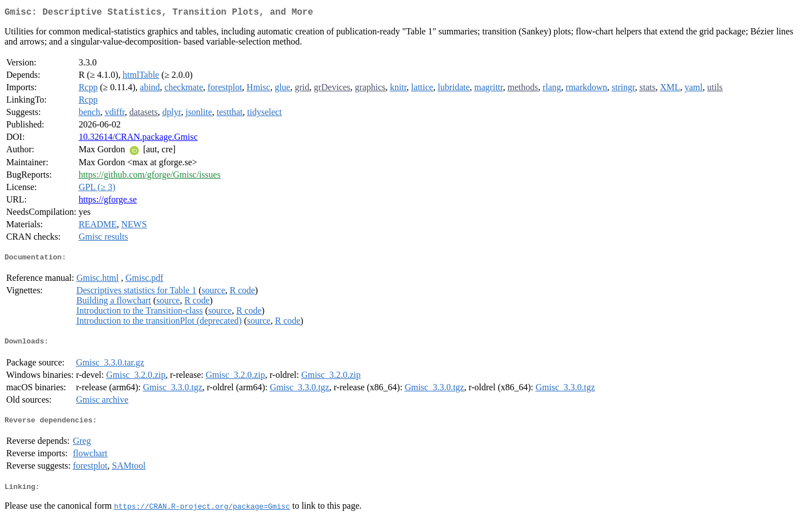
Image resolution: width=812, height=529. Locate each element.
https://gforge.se (107, 202)
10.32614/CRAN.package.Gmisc (138, 139)
